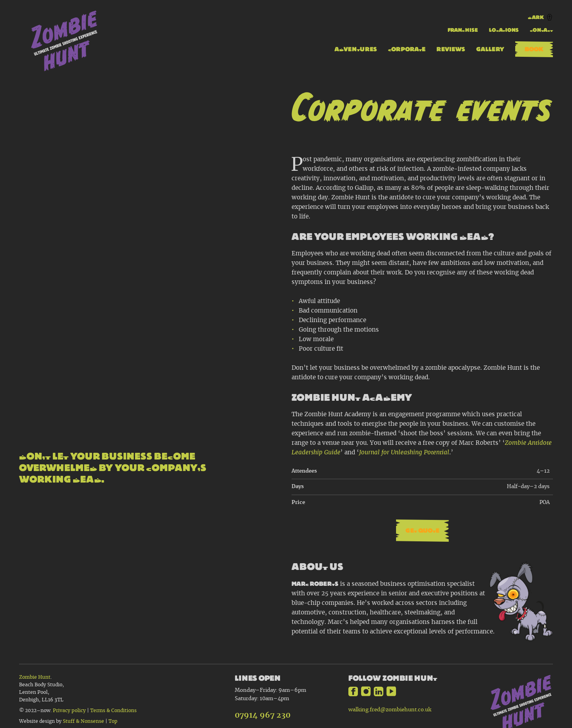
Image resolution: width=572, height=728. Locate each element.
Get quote (422, 530)
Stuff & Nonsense (84, 721)
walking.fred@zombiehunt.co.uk (390, 710)
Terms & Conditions (113, 711)
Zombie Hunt (35, 677)
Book (534, 49)
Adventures (356, 49)
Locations (504, 30)
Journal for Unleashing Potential (404, 453)
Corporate (407, 49)
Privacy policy (69, 711)
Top (113, 721)
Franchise (463, 30)
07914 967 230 (263, 715)
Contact (541, 30)
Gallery (490, 49)
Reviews (451, 49)
